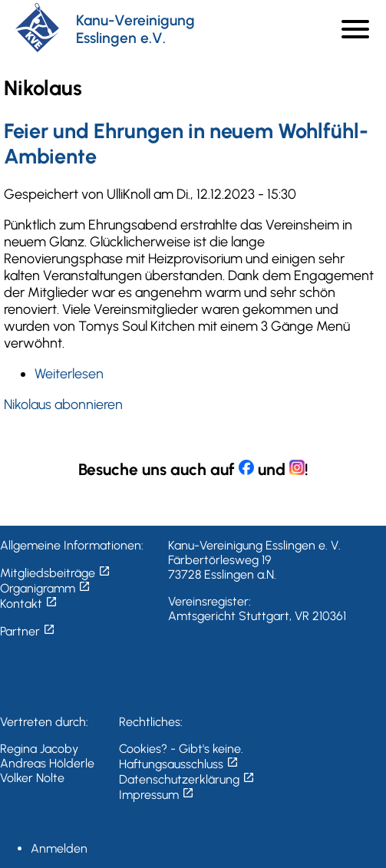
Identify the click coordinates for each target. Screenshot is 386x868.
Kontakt (29, 604)
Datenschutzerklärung (187, 779)
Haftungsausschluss (179, 764)
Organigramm (45, 588)
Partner (28, 631)
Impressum (157, 795)
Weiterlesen (69, 374)
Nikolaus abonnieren (63, 404)
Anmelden (59, 848)
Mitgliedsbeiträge (55, 573)
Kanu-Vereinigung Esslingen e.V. (135, 29)
